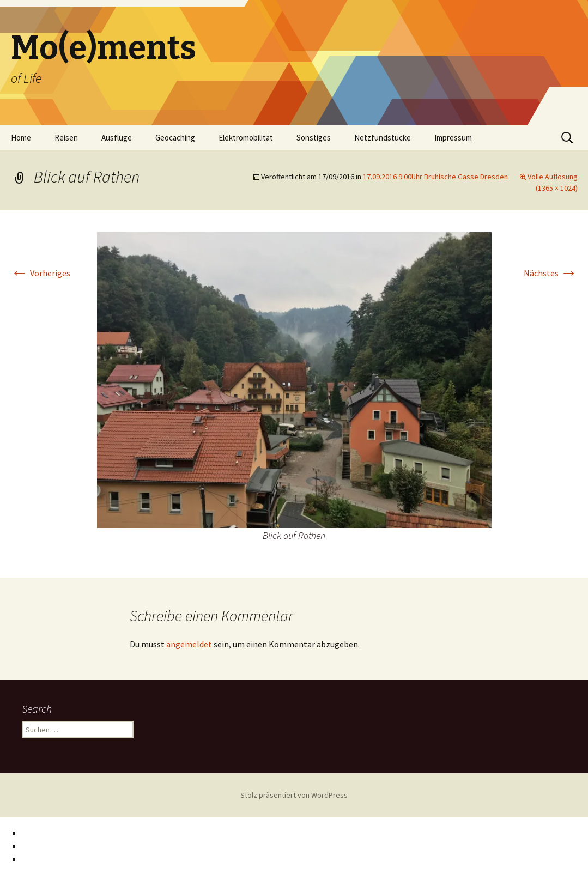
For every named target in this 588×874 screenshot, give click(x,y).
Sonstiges (314, 138)
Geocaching (175, 138)
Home (21, 138)
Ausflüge (117, 138)
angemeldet (189, 644)
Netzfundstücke (383, 138)
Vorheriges (41, 273)
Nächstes (551, 273)
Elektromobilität (246, 138)
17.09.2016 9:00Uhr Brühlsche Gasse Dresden (435, 177)
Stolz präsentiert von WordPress (294, 795)
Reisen (66, 138)
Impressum (453, 138)
